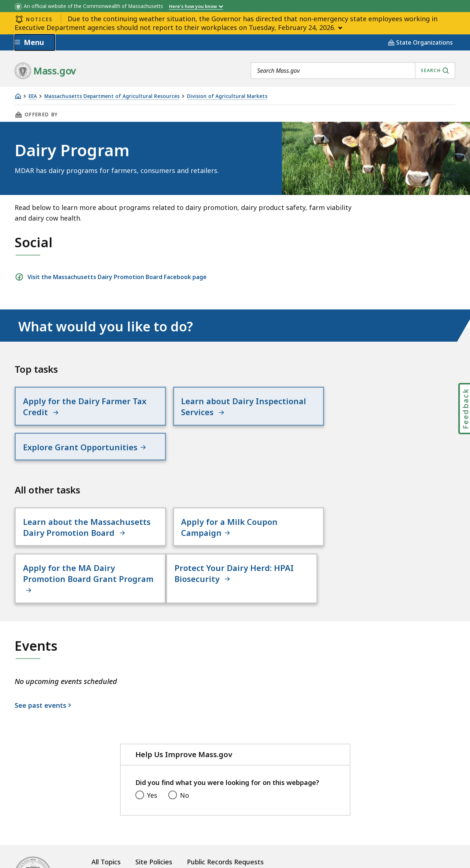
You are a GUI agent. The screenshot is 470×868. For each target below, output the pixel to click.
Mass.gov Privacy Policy (312, 850)
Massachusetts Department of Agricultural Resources (112, 96)
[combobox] (353, 71)
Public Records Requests (225, 828)
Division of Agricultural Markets (227, 96)
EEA (33, 96)
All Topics (106, 828)
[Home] (18, 96)
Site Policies (154, 828)
